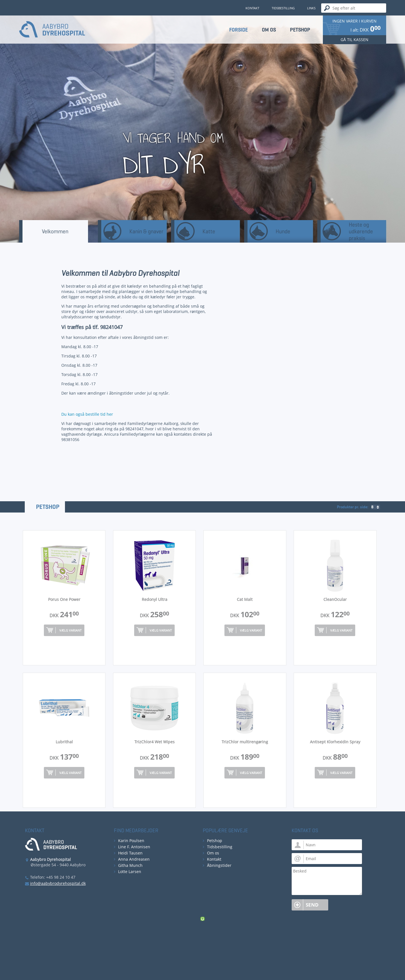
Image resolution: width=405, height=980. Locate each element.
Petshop (48, 507)
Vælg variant (70, 630)
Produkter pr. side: (353, 507)
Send (312, 905)
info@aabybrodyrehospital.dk (58, 883)
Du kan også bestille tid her (87, 414)
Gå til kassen (355, 40)
